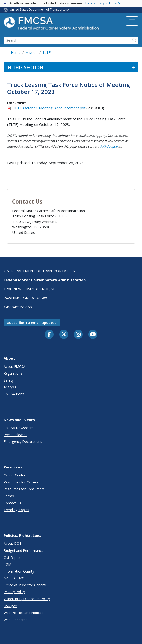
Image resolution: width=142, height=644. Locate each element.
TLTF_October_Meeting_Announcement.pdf (49, 108)
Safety (9, 380)
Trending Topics (16, 510)
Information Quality (19, 571)
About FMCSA (15, 366)
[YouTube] (93, 335)
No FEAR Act (14, 578)
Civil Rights (12, 557)
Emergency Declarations (23, 441)
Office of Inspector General (25, 585)
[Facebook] (49, 335)
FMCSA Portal (15, 394)
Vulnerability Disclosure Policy (27, 599)
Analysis (10, 387)
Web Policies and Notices (23, 613)
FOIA (7, 564)
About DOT (13, 543)
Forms (9, 496)
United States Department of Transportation (40, 10)
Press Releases (15, 435)
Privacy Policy (14, 592)
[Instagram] (78, 335)
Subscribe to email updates (32, 322)
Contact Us (12, 503)
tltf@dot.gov (110, 146)
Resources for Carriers (21, 482)
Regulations (13, 373)
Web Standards (15, 620)
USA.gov (10, 606)
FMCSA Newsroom (19, 428)
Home (16, 52)
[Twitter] (64, 334)
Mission (31, 52)
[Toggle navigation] (132, 21)
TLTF (46, 52)
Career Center (15, 475)
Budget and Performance (24, 550)
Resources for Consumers (24, 489)
